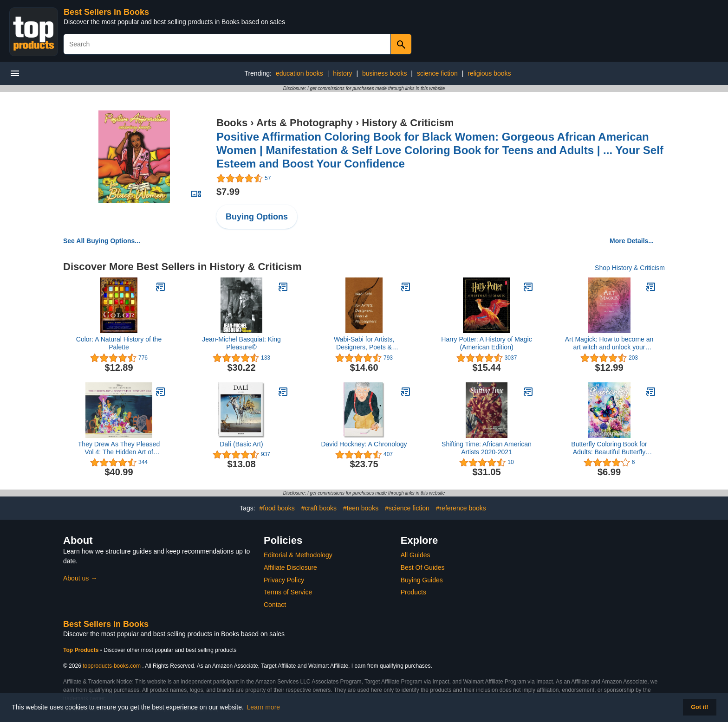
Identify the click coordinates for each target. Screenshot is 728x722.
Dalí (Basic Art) (241, 444)
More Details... (632, 241)
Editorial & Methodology (298, 555)
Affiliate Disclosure (290, 567)
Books (232, 123)
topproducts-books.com (112, 666)
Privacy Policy (284, 580)
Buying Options (257, 217)
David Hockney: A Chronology (364, 444)
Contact (275, 605)
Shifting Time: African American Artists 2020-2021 (487, 448)
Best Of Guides (423, 567)
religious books (489, 73)
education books (299, 73)
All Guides (416, 555)
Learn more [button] (264, 707)
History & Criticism (408, 123)
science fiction (437, 73)
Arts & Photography (305, 123)
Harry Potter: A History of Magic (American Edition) (486, 343)
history (342, 73)
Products (413, 592)
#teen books (361, 508)
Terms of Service (288, 592)
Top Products (82, 650)
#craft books (319, 508)
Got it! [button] (699, 707)
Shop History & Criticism (630, 268)
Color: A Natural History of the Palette (119, 343)
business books (385, 73)
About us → (80, 578)
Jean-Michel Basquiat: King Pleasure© (241, 343)
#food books (277, 508)
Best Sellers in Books (106, 12)
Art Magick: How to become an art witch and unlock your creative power (609, 343)
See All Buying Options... (102, 241)
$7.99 (228, 192)
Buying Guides (422, 580)
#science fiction (407, 508)
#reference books (461, 508)
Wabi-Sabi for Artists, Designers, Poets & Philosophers (364, 343)
